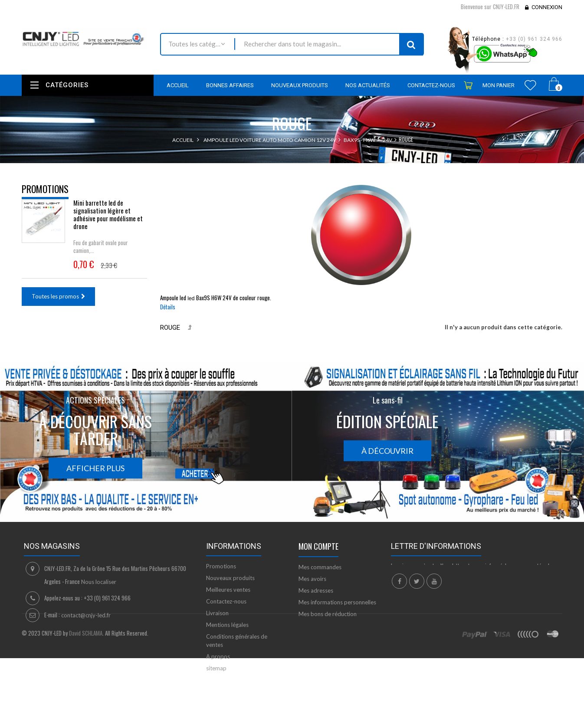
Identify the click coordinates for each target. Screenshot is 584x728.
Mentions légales (227, 625)
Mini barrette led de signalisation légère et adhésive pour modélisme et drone (108, 220)
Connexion (547, 7)
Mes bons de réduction (328, 614)
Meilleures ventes (228, 590)
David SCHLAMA (86, 716)
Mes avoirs (312, 579)
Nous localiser (99, 582)
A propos (218, 656)
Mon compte (318, 546)
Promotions (45, 189)
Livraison (217, 613)
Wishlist (530, 85)
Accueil (183, 140)
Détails (168, 307)
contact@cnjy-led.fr (86, 615)
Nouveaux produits (230, 578)
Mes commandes (320, 567)
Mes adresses (316, 590)
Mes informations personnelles (337, 602)
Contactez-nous (226, 601)
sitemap (216, 668)
